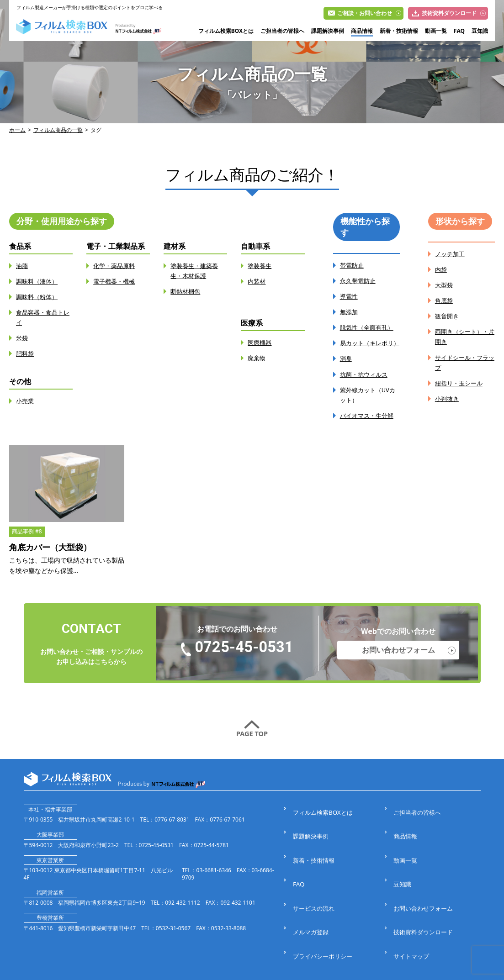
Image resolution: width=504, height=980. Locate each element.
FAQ (459, 31)
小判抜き (448, 398)
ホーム (17, 130)
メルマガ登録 (311, 899)
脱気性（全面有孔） (369, 327)
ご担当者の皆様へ (282, 31)
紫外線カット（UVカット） (370, 404)
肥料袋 (26, 353)
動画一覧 (436, 31)
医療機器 (260, 342)
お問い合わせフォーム (398, 659)
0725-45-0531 (244, 658)
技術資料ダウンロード (449, 13)
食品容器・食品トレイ (42, 317)
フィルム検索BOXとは (226, 31)
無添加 (350, 312)
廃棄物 (257, 358)
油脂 (22, 266)
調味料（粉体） (38, 297)
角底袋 (445, 300)
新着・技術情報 (399, 31)
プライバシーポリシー (324, 915)
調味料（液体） (38, 281)
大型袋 (445, 285)
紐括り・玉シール (461, 382)
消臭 (346, 368)
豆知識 (480, 31)
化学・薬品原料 (116, 266)
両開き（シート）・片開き (464, 336)
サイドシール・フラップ (464, 362)
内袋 (441, 269)
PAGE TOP (252, 744)
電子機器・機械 (116, 281)
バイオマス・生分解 (369, 425)
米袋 (22, 338)
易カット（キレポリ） (366, 348)
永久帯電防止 (359, 281)
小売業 (26, 401)
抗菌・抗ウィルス (366, 384)
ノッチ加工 (451, 254)
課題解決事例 (328, 31)
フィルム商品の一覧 (58, 130)
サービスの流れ (314, 883)
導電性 (350, 296)
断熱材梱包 (186, 291)
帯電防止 (353, 265)
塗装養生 (260, 266)
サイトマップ (411, 915)
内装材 (257, 281)
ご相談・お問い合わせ (365, 13)
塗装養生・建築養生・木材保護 (196, 271)
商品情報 (362, 31)
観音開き (448, 316)
